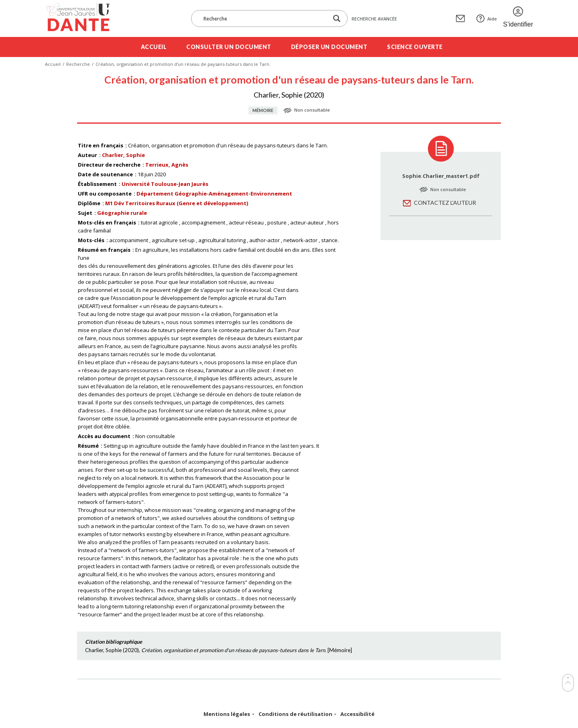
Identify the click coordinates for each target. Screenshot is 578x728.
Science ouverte (415, 47)
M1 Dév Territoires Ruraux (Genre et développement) (177, 203)
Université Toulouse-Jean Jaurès (165, 184)
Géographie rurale (122, 213)
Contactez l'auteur (445, 203)
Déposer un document (329, 47)
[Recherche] (264, 18)
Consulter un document (229, 47)
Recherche (78, 64)
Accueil (154, 47)
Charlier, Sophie (123, 155)
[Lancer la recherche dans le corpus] (337, 19)
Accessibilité (357, 714)
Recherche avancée (374, 19)
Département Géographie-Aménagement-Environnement (214, 194)
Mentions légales (227, 714)
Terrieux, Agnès (167, 165)
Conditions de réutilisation (295, 714)
